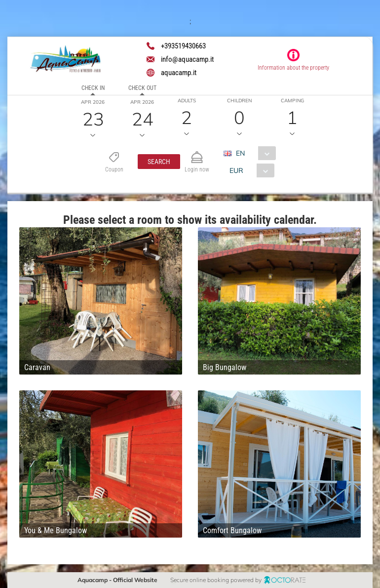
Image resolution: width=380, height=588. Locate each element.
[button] (159, 162)
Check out (142, 88)
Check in (93, 88)
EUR (236, 170)
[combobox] (253, 153)
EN (240, 153)
